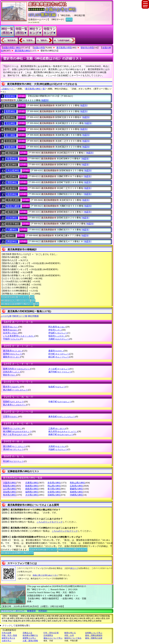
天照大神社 (13, 200)
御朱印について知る (73, 638)
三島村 (57, 428)
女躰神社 (10, 147)
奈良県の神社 (54, 483)
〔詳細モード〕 (8, 89)
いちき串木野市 (19, 336)
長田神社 (12, 194)
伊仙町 (58, 333)
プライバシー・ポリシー (13, 611)
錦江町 (59, 357)
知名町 (57, 387)
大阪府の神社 (10, 483)
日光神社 (12, 218)
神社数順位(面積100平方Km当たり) (17, 304)
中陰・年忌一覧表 (9, 635)
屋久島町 (15, 446)
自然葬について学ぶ (94, 633)
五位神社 (10, 123)
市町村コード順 (20, 316)
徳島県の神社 (32, 489)
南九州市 (63, 431)
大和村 (57, 446)
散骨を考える (70, 633)
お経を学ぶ (7, 641)
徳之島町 (16, 390)
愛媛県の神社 (76, 489)
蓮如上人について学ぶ (53, 638)
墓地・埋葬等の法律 (94, 638)
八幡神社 (12, 230)
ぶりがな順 (6, 316)
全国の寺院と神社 (12, 48)
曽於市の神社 (47, 51)
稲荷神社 (10, 96)
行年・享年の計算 (51, 633)
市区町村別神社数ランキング (15, 297)
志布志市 (12, 372)
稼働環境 (31, 611)
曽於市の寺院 (87, 48)
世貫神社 (12, 159)
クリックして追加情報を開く (16, 625)
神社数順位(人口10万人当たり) (15, 300)
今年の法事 (7, 633)
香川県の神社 (54, 489)
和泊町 (14, 461)
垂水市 (12, 387)
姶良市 (11, 327)
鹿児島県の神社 (22, 51)
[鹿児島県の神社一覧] (35, 89)
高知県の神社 (10, 492)
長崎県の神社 (76, 492)
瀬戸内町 (60, 372)
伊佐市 (55, 330)
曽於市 (10, 375)
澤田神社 (12, 183)
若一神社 (10, 135)
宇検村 (12, 339)
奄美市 (11, 330)
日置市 (11, 417)
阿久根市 (57, 327)
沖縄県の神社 (76, 495)
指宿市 (57, 336)
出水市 (11, 333)
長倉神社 (12, 188)
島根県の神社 (32, 486)
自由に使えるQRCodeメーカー (45, 575)
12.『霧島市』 (43, 40)
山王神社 (10, 129)
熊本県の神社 (10, 495)
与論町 (58, 449)
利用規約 (43, 611)
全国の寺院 (39, 48)
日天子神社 (13, 224)
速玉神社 (12, 165)
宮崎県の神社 (54, 495)
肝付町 (59, 354)
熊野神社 (10, 111)
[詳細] (22, 96)
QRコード (74, 568)
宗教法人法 (27, 633)
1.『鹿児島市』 (11, 40)
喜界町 (13, 354)
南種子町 (61, 434)
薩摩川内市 (17, 369)
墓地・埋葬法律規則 (94, 635)
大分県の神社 (32, 495)
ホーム (69, 19)
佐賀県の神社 (54, 492)
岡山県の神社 (54, 486)
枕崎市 (13, 428)
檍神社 (11, 236)
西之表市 (15, 405)
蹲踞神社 (12, 242)
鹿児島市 (13, 351)
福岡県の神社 (32, 492)
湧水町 (14, 449)
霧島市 (12, 357)
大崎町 (59, 339)
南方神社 (12, 212)
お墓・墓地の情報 (30, 641)
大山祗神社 (13, 171)
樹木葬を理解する (30, 635)
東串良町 (62, 417)
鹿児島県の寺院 (64, 48)
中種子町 (60, 402)
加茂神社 (10, 106)
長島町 (14, 402)
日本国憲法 (48, 635)
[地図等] (45, 100)
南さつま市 (16, 434)
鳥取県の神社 (10, 486)
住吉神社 (10, 141)
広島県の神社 (76, 486)
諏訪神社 (12, 153)
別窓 (32, 297)
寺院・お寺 (69, 635)
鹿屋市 (56, 351)
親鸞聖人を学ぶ (29, 638)
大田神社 (12, 177)
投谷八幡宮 (13, 206)
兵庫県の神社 (32, 483)
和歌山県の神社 (77, 483)
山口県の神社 (10, 489)
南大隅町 (17, 431)
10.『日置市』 (29, 40)
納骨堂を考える (8, 638)
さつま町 (59, 369)
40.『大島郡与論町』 (63, 40)
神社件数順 (33, 316)
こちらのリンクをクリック (50, 522)
